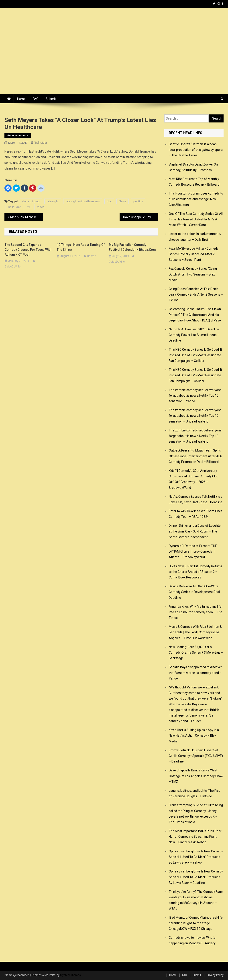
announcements (18, 135)
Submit (51, 99)
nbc (109, 201)
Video (41, 207)
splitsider (41, 143)
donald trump (31, 201)
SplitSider (14, 207)
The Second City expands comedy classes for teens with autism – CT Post (28, 250)
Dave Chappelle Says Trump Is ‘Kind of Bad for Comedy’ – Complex (140, 217)
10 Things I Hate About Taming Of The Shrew (81, 247)
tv (29, 207)
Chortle (92, 256)
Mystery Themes (70, 975)
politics (138, 201)
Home (21, 99)
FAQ (36, 99)
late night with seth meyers (83, 201)
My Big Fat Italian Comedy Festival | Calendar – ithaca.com (132, 247)
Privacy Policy (215, 975)
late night (53, 201)
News (123, 201)
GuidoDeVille (13, 267)
